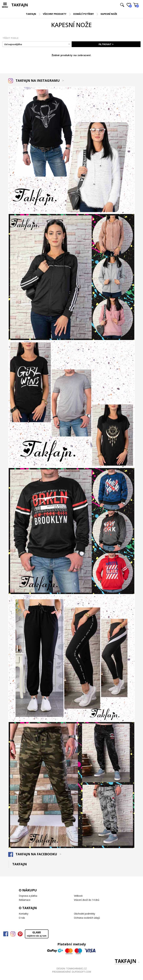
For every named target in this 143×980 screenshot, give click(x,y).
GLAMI (37, 934)
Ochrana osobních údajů (87, 918)
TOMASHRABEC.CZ (76, 968)
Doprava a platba (28, 896)
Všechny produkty (55, 14)
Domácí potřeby (84, 14)
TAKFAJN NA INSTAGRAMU (36, 80)
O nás (22, 918)
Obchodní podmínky (85, 914)
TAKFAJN (31, 14)
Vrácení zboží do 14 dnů (87, 900)
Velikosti (78, 896)
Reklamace (25, 900)
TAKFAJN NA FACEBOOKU (35, 854)
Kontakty (24, 914)
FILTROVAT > (106, 44)
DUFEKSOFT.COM (81, 972)
